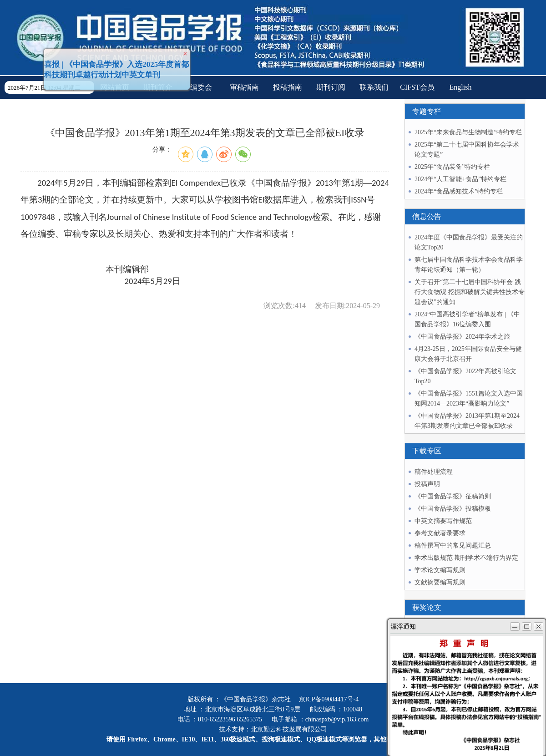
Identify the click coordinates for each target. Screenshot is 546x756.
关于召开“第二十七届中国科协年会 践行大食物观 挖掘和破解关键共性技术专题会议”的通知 (470, 292)
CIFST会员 (417, 87)
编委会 (201, 87)
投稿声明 (427, 484)
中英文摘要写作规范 (443, 521)
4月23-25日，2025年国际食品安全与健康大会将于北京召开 (468, 354)
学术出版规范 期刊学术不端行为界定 (466, 558)
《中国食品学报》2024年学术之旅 (462, 337)
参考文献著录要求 (440, 533)
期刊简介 (158, 87)
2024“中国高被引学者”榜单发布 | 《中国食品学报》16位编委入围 (467, 319)
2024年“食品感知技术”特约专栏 (459, 191)
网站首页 (115, 87)
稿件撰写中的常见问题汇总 (453, 545)
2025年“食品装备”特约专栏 (452, 167)
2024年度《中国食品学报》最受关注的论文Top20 (469, 242)
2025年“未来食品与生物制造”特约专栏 (468, 132)
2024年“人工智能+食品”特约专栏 (460, 179)
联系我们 (374, 87)
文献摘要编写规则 (440, 582)
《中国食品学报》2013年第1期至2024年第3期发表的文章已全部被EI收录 (467, 421)
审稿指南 (244, 87)
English (461, 87)
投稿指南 (288, 87)
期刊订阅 (331, 87)
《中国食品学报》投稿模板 (453, 509)
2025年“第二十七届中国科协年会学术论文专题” (467, 150)
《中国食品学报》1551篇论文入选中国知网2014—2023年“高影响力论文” (469, 398)
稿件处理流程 (434, 472)
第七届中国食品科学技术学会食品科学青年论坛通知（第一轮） (469, 265)
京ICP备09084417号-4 (329, 699)
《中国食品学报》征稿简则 (453, 496)
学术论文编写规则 (440, 570)
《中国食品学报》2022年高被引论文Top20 (465, 376)
